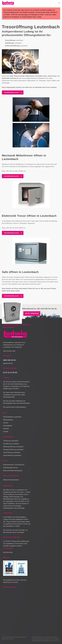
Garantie (6, 429)
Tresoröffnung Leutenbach (12, 452)
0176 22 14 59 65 (10, 373)
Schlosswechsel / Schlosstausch (14, 465)
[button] (59, 3)
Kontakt (6, 432)
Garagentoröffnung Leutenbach (13, 450)
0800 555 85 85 (9, 360)
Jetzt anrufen (32, 313)
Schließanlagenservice (11, 468)
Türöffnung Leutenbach (11, 441)
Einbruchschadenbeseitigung (13, 471)
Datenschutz (5, 639)
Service (6, 423)
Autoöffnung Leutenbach (11, 444)
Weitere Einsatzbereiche (11, 480)
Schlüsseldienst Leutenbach (12, 417)
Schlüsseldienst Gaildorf (51, 637)
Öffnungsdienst (8, 420)
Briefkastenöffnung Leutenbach (13, 447)
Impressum (24, 637)
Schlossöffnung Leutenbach (12, 455)
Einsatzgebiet (8, 426)
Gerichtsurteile (8, 552)
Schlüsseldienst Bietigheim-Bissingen (41, 639)
